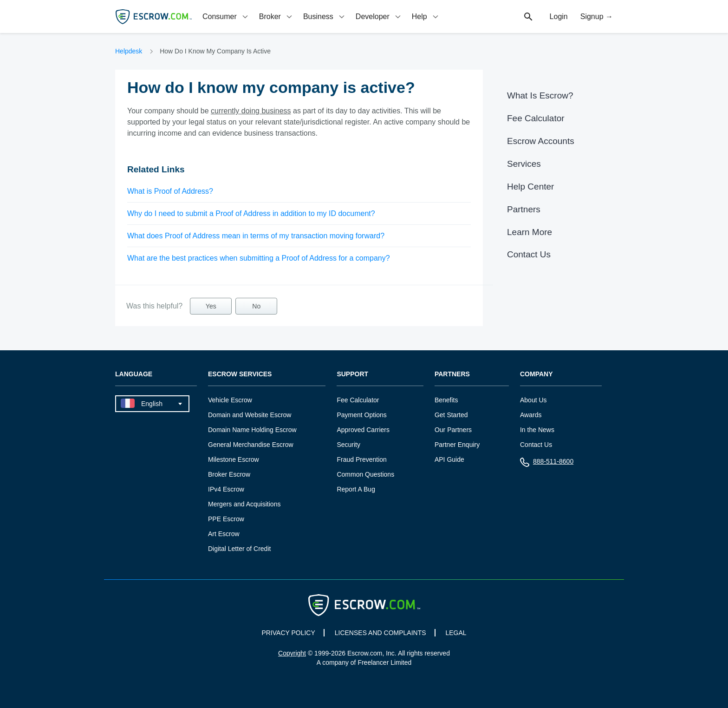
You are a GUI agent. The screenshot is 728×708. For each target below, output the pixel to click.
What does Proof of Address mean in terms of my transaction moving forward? (256, 236)
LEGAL (456, 633)
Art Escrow (224, 534)
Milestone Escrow (234, 459)
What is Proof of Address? (170, 191)
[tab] (226, 16)
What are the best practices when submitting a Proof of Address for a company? (259, 258)
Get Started (451, 415)
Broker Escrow (229, 474)
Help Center (530, 187)
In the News (537, 430)
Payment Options (361, 415)
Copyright (292, 653)
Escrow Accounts (541, 141)
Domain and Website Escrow (250, 415)
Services (524, 164)
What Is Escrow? (540, 95)
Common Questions (365, 474)
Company (536, 374)
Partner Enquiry (457, 445)
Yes (211, 306)
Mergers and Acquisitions (244, 504)
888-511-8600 (547, 463)
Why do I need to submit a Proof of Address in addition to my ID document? (251, 213)
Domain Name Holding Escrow (252, 430)
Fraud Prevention (361, 459)
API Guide (449, 459)
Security (348, 445)
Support (352, 374)
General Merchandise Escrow (251, 445)
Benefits (446, 400)
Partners (524, 209)
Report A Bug (356, 489)
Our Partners (453, 430)
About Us (533, 400)
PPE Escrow (226, 519)
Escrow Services (240, 374)
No (256, 306)
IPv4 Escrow (226, 489)
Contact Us (529, 254)
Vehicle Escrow (230, 400)
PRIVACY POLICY (288, 633)
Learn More (530, 232)
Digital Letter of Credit (239, 549)
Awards (531, 415)
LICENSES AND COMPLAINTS (380, 633)
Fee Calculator (536, 118)
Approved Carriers (363, 430)
